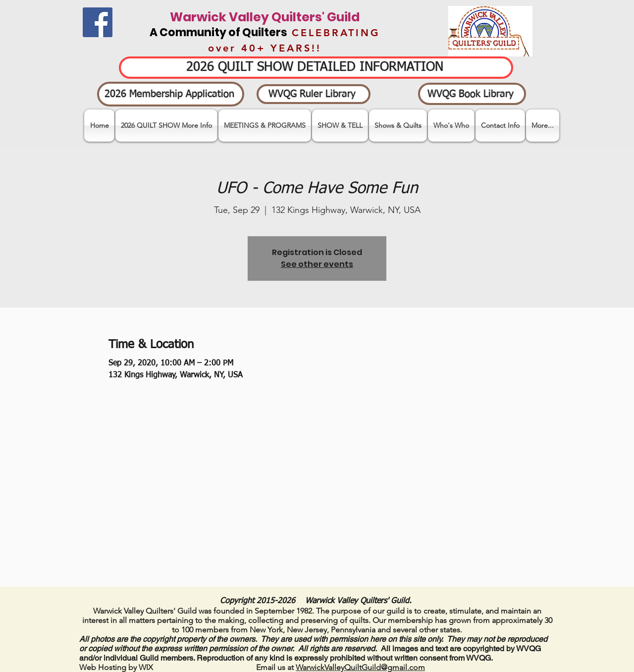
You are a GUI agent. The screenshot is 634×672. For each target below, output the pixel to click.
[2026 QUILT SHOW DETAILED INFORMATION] (316, 68)
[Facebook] (98, 22)
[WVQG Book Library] (472, 94)
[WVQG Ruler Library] (314, 94)
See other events (317, 264)
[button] (340, 126)
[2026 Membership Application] (171, 94)
